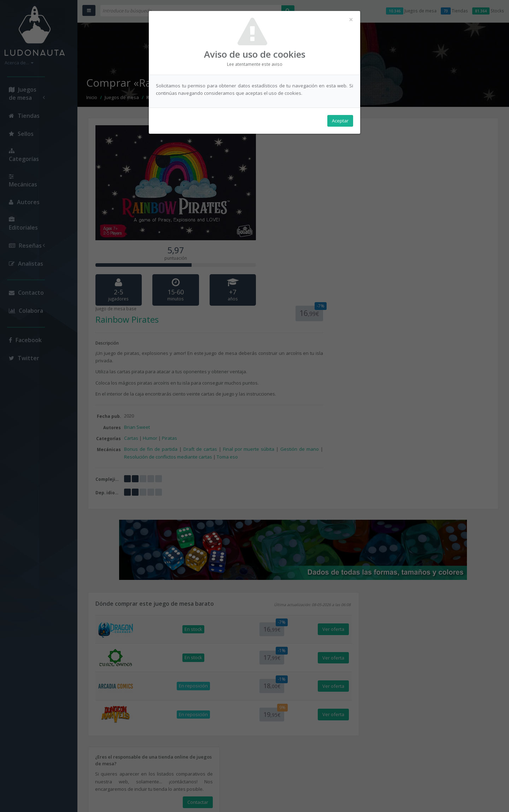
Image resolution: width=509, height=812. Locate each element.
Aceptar (340, 121)
